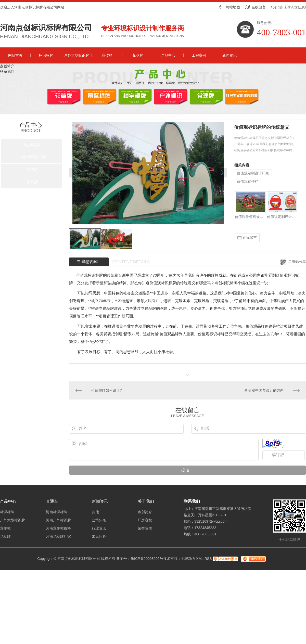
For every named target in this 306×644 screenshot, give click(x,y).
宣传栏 (107, 55)
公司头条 (99, 520)
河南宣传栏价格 (58, 528)
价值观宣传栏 (248, 182)
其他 (95, 512)
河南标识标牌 (57, 512)
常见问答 (99, 536)
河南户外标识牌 (58, 520)
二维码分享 (297, 262)
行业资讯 (99, 528)
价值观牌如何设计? (107, 390)
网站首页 (15, 55)
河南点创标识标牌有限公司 (46, 28)
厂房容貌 (145, 520)
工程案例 (199, 55)
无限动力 (188, 559)
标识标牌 (46, 55)
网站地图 (233, 7)
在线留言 (259, 7)
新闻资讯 (229, 55)
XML (200, 559)
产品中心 (168, 55)
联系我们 (7, 71)
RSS (208, 559)
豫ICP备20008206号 (147, 559)
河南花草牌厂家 (58, 536)
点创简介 (7, 66)
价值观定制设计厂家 (253, 173)
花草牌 (138, 55)
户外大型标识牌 (76, 55)
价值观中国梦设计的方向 (264, 390)
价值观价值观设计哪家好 (250, 217)
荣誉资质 (145, 528)
